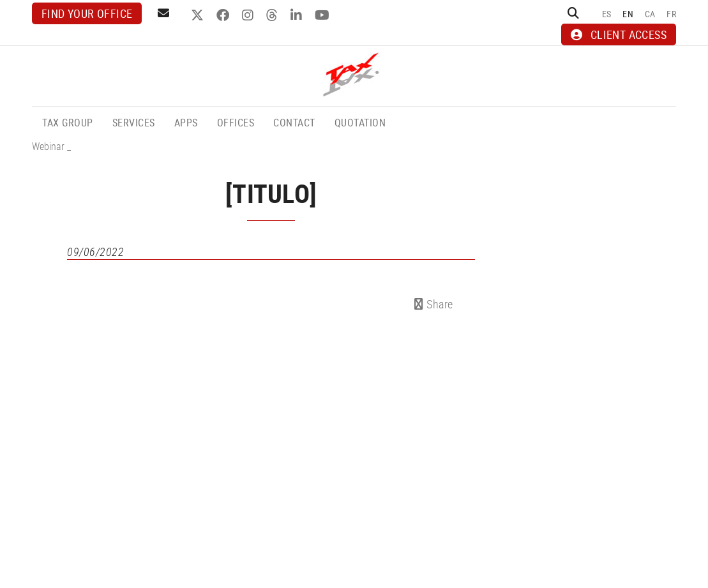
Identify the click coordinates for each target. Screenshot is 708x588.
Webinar (48, 146)
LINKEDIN (298, 15)
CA (650, 14)
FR (671, 14)
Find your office (87, 13)
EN (628, 14)
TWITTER (199, 15)
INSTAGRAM (249, 15)
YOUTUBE (324, 15)
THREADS (274, 15)
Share (434, 304)
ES (607, 14)
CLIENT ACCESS (619, 34)
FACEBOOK (224, 15)
